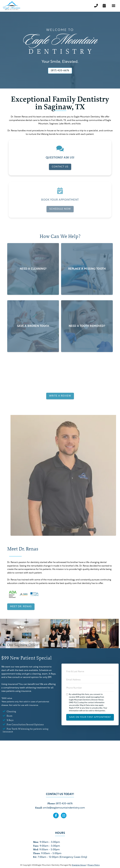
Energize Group (79, 865)
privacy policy (94, 865)
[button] (114, 6)
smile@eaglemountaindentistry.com (64, 808)
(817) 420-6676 (64, 804)
